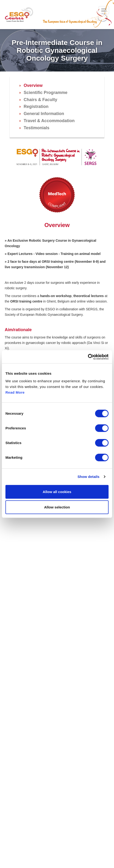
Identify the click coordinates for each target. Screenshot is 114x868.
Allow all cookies (57, 492)
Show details (89, 477)
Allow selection (57, 507)
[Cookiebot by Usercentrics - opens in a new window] (88, 357)
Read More (15, 392)
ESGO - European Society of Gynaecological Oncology (19, 15)
